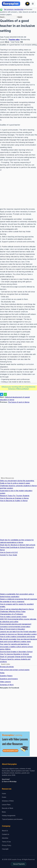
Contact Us (6, 834)
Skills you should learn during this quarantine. (17, 481)
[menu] (33, 4)
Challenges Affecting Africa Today (13, 612)
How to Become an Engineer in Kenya (14, 498)
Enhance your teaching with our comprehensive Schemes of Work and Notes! (19, 388)
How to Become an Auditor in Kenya (14, 501)
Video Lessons (5, 682)
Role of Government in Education (12, 629)
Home (4, 794)
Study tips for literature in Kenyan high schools (18, 545)
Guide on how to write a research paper (15, 483)
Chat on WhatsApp (9, 781)
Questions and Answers (9, 679)
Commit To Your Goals (8, 555)
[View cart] (27, 4)
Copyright (5, 849)
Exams (4, 797)
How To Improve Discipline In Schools (14, 654)
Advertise (5, 838)
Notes (2, 673)
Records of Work (8, 808)
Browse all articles (7, 667)
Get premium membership (14, 9)
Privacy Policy (7, 845)
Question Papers (6, 676)
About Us (5, 831)
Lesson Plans (6, 805)
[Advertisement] (18, 190)
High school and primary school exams (15, 670)
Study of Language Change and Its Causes (16, 657)
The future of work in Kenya (19, 402)
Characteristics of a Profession (12, 614)
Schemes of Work (7, 685)
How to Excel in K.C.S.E (9, 552)
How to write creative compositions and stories (18, 637)
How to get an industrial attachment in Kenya (17, 609)
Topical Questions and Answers (12, 819)
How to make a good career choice (13, 617)
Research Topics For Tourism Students (15, 496)
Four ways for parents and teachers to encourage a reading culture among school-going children (17, 647)
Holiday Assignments (9, 816)
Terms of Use (6, 842)
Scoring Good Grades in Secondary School (16, 652)
